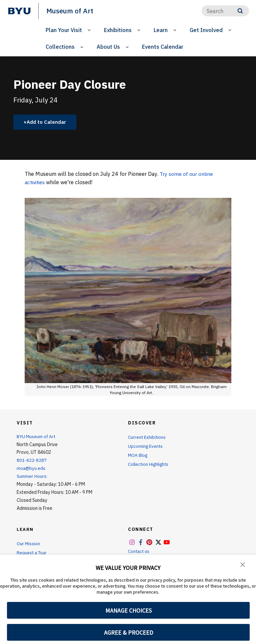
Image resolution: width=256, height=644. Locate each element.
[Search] (225, 11)
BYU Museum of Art (37, 437)
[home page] (19, 11)
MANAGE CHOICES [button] (128, 610)
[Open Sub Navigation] (90, 30)
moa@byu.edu (31, 468)
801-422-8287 (32, 460)
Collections (60, 47)
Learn (161, 30)
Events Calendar (163, 47)
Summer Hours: (32, 476)
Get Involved (206, 30)
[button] (243, 564)
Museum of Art (70, 11)
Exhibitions (118, 30)
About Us (108, 47)
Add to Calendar (48, 122)
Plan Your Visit (64, 30)
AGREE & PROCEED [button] (128, 632)
